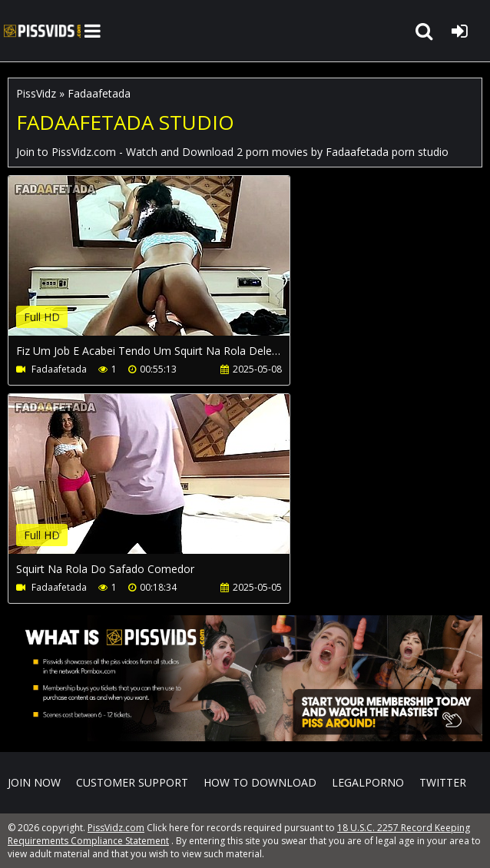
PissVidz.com (42, 31)
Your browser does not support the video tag (170, 267)
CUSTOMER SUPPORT (132, 782)
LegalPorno (368, 782)
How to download (260, 782)
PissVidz (36, 93)
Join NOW (34, 782)
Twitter (443, 782)
